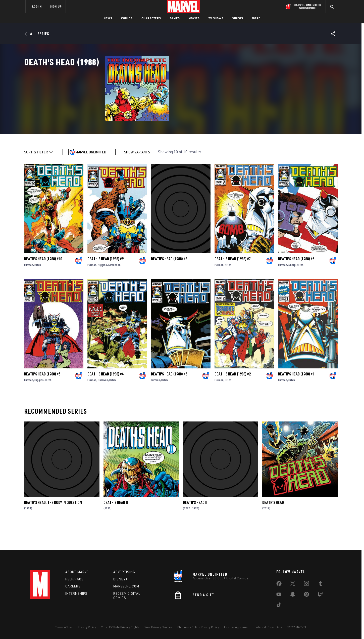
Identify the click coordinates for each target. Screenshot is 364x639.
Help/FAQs (74, 579)
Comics (127, 18)
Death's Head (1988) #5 (42, 397)
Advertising (124, 572)
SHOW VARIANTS (137, 175)
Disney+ (120, 579)
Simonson (114, 288)
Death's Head (273, 526)
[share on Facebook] (279, 585)
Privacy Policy (87, 627)
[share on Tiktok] (279, 606)
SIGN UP (56, 6)
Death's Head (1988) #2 (233, 397)
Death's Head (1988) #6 (296, 282)
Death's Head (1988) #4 (106, 397)
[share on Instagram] (306, 584)
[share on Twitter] (293, 584)
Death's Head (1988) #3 (169, 397)
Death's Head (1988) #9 (106, 282)
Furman (29, 288)
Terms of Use (64, 627)
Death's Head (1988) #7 (233, 282)
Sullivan (103, 403)
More (256, 18)
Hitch (38, 288)
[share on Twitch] (320, 595)
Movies (194, 18)
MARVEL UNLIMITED (91, 175)
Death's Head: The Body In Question (53, 526)
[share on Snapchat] (293, 595)
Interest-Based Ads (269, 627)
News (108, 18)
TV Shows (216, 18)
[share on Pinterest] (306, 595)
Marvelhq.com (126, 586)
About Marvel (78, 572)
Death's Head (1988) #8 (169, 282)
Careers (73, 586)
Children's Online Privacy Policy (198, 627)
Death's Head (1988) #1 (296, 397)
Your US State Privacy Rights (120, 627)
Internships (76, 593)
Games (175, 18)
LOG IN (37, 6)
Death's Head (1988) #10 (43, 282)
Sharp (292, 288)
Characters (151, 18)
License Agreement (237, 627)
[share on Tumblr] (320, 584)
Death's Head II (116, 526)
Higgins (102, 288)
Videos (238, 18)
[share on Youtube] (279, 595)
